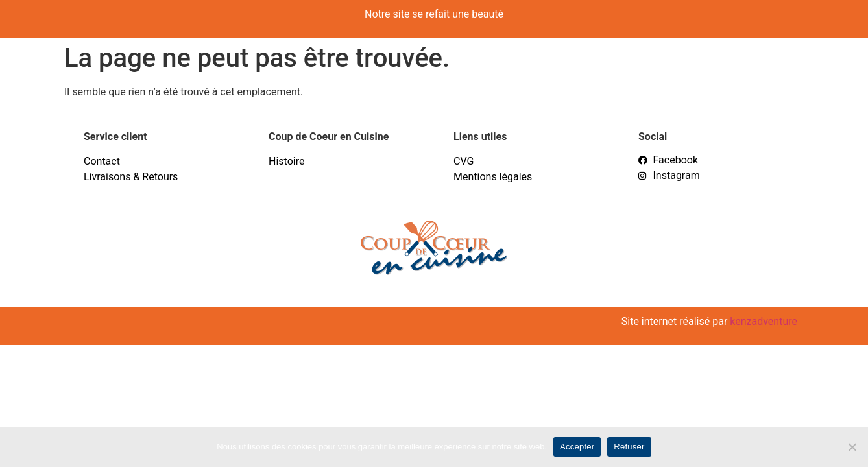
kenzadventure (764, 321)
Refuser (629, 447)
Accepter (577, 447)
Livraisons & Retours (131, 177)
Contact (102, 161)
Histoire (286, 161)
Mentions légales (493, 177)
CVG (464, 161)
